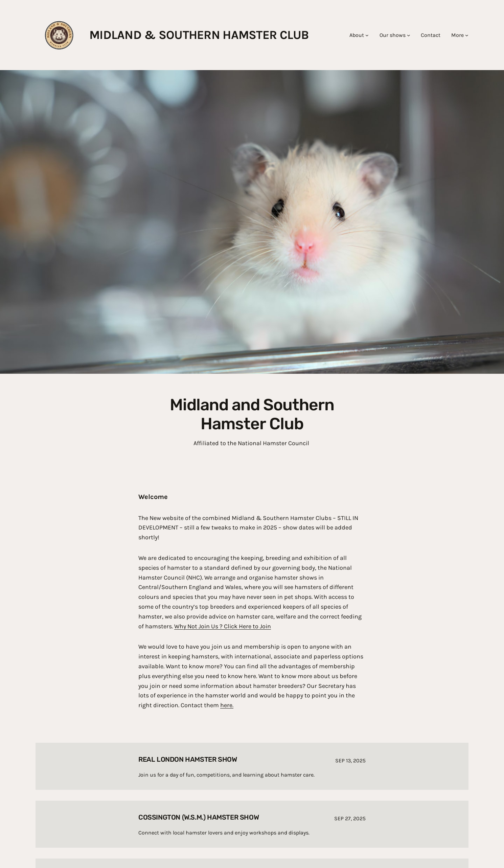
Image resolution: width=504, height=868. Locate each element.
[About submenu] (367, 35)
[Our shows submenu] (409, 35)
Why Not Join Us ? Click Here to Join (223, 626)
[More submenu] (467, 35)
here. (227, 705)
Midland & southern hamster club (199, 35)
